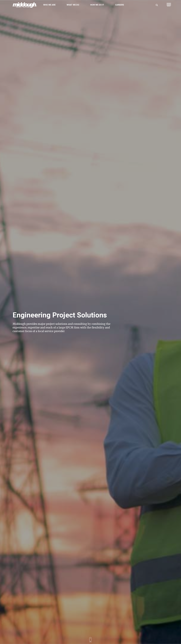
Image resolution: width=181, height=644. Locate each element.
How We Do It (97, 5)
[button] (169, 6)
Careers (120, 5)
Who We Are (49, 5)
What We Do (73, 5)
